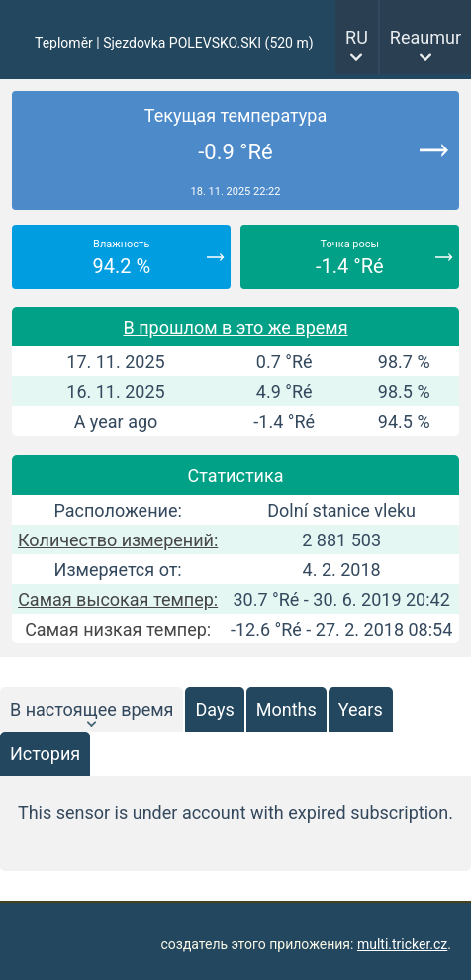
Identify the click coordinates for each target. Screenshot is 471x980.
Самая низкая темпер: (118, 629)
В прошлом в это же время (235, 327)
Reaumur (425, 37)
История (45, 754)
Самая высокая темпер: (118, 599)
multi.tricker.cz (402, 944)
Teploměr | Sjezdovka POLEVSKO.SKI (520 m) (174, 43)
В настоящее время (92, 709)
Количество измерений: (118, 540)
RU (357, 37)
